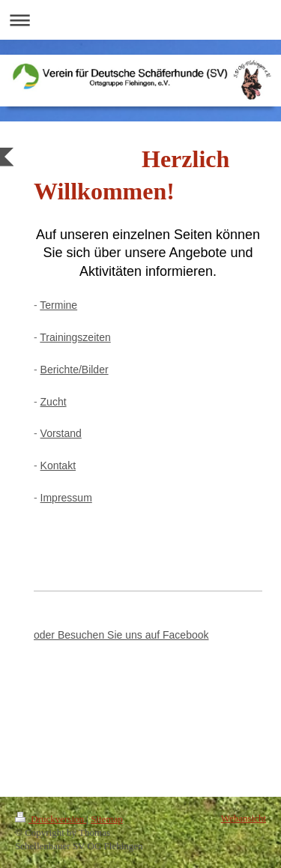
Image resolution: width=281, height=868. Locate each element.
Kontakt (58, 465)
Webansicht (244, 818)
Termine (58, 305)
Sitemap (107, 819)
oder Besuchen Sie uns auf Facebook (121, 635)
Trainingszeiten (75, 337)
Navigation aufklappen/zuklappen (140, 20)
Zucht (54, 402)
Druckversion (51, 819)
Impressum (66, 498)
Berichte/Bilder (75, 370)
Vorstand (61, 433)
